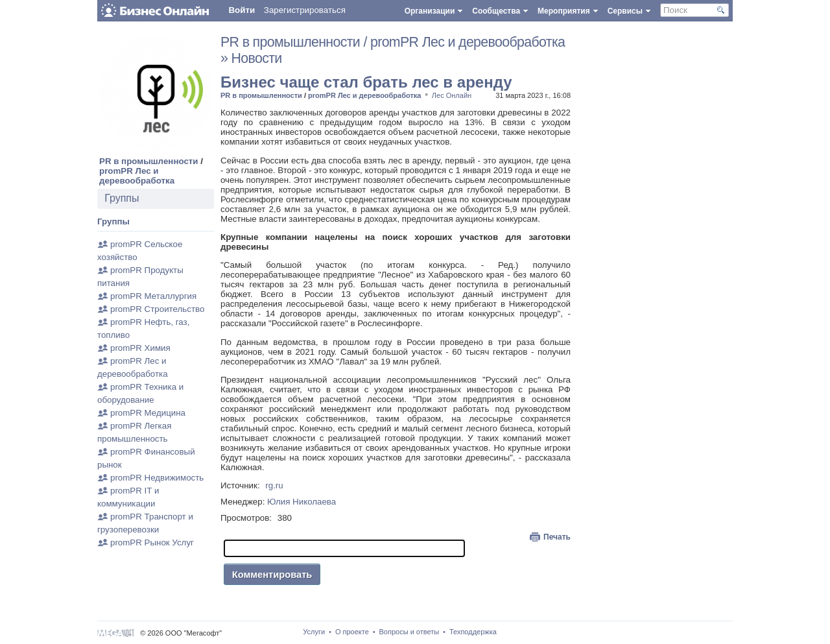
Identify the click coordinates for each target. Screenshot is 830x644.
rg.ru (274, 485)
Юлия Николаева (302, 502)
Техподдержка (473, 632)
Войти (242, 10)
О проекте (352, 632)
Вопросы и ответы (409, 632)
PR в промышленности (149, 161)
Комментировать (272, 575)
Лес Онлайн (452, 95)
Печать (557, 537)
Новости (257, 58)
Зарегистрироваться (305, 10)
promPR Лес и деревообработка (137, 176)
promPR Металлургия (153, 296)
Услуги (314, 632)
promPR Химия (140, 348)
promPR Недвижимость (157, 478)
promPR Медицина (148, 413)
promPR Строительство (157, 309)
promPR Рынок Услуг (152, 543)
